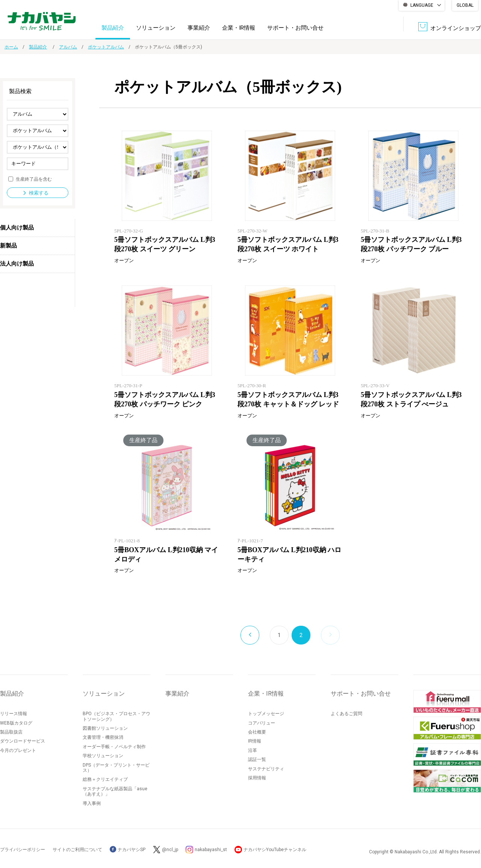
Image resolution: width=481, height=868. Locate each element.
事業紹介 (199, 28)
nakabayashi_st (211, 850)
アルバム (68, 47)
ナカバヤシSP (128, 850)
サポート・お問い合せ (295, 28)
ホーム (11, 47)
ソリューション (156, 28)
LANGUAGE (422, 5)
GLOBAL (465, 5)
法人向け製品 (17, 264)
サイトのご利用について (77, 850)
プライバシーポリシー (23, 850)
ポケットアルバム (106, 47)
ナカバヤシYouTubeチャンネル (275, 850)
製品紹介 (113, 28)
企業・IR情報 (239, 28)
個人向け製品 (17, 228)
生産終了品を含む (34, 179)
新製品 (8, 246)
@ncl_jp (170, 850)
